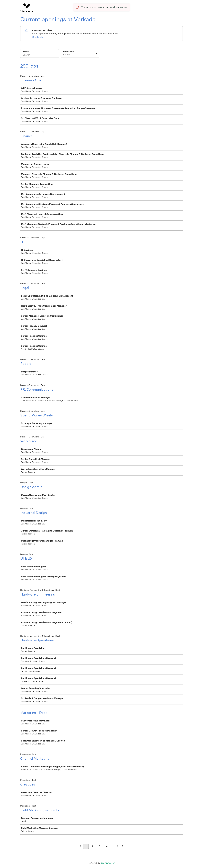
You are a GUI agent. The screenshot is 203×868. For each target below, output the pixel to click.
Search (26, 51)
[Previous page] (80, 846)
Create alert (38, 37)
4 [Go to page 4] (107, 846)
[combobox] (63, 55)
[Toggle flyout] (96, 54)
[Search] (39, 55)
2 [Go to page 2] (93, 846)
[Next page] (123, 846)
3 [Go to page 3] (100, 846)
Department (69, 51)
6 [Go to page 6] (117, 846)
